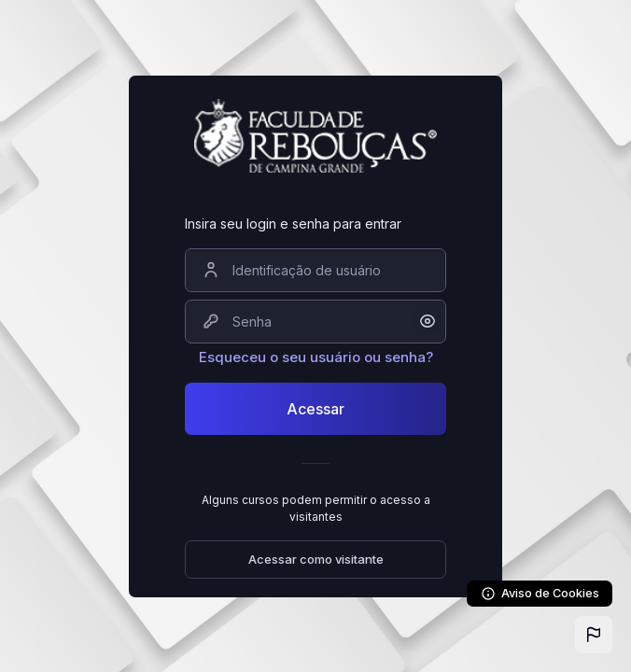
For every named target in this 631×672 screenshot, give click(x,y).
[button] (594, 635)
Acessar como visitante (316, 559)
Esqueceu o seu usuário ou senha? (316, 357)
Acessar (315, 409)
